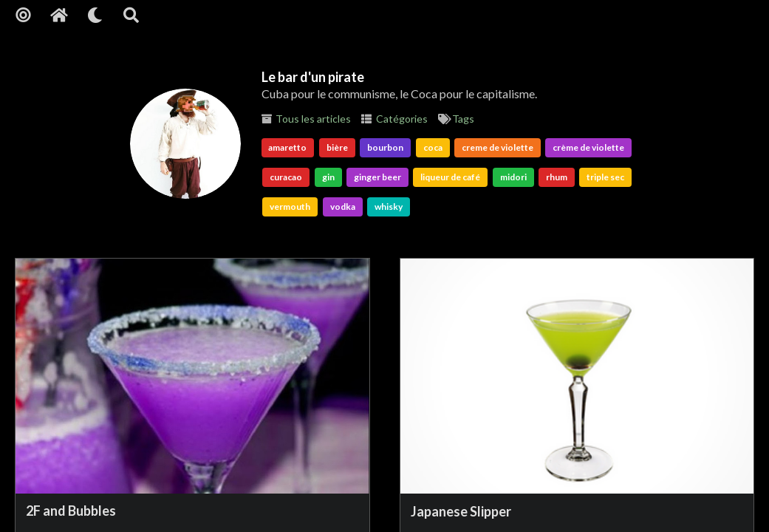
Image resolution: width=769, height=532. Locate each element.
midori (513, 177)
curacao (286, 177)
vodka (343, 207)
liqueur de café (450, 177)
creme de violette (498, 147)
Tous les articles (307, 119)
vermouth (290, 207)
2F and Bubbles (71, 511)
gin (328, 177)
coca (433, 147)
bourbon (385, 147)
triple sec (605, 177)
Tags (457, 119)
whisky (389, 207)
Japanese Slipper (461, 511)
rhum (557, 177)
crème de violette (588, 147)
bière (337, 147)
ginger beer (377, 177)
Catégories (394, 119)
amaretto (287, 147)
